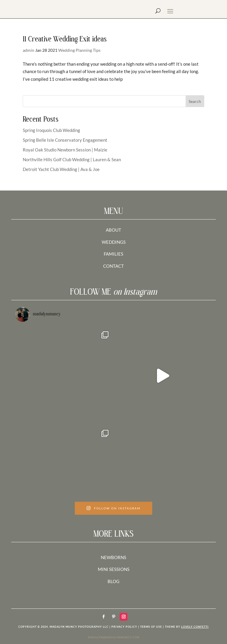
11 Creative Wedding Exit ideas (65, 39)
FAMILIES (113, 254)
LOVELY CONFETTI (195, 627)
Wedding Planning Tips (79, 50)
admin (29, 50)
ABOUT (113, 230)
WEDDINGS (114, 242)
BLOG (113, 581)
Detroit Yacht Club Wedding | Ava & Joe (61, 169)
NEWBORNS (113, 557)
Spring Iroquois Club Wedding (51, 130)
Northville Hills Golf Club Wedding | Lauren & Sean (72, 159)
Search (195, 101)
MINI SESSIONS (114, 569)
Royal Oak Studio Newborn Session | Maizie (65, 150)
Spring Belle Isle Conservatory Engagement (65, 140)
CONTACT (113, 266)
